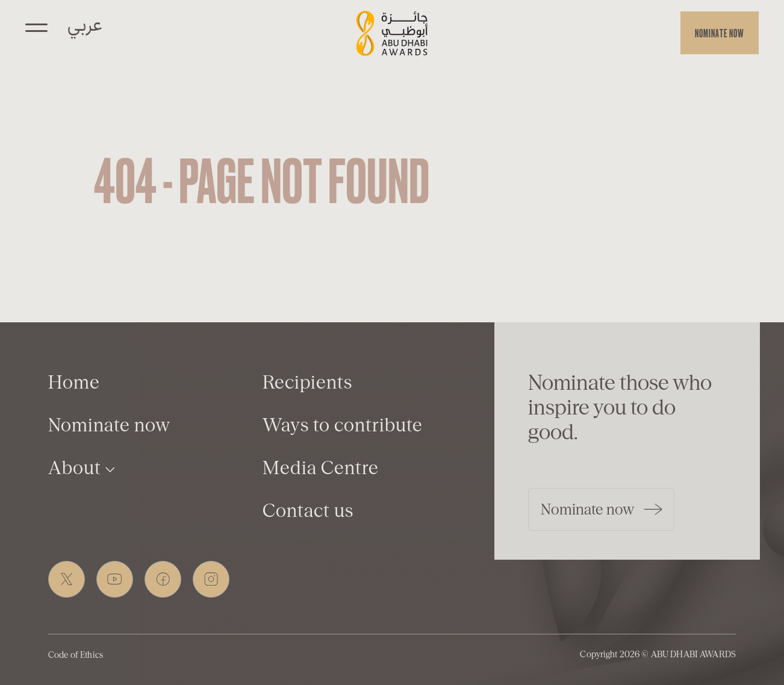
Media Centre (321, 468)
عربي (85, 23)
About (82, 468)
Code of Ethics (76, 655)
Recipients (307, 382)
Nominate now (720, 33)
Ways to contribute (343, 425)
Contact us (308, 511)
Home (74, 382)
